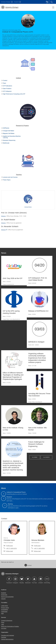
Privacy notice (5, 608)
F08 (16, 2)
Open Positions (7, 89)
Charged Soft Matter (9, 131)
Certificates (4, 611)
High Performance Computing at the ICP (14, 94)
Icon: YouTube (34, 579)
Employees (4, 595)
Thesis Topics (7, 180)
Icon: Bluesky (22, 579)
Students (4, 593)
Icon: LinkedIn (41, 579)
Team (4, 83)
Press (3, 622)
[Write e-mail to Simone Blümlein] (36, 551)
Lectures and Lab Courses (10, 177)
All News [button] (35, 457)
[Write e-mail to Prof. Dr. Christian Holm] (8, 551)
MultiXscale (6, 143)
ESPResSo (6, 128)
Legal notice (4, 606)
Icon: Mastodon (28, 579)
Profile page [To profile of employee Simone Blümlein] (37, 546)
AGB (2, 613)
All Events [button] (46, 457)
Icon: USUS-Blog (47, 579)
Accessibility (5, 609)
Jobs (3, 624)
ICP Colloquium (7, 91)
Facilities (4, 637)
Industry (3, 599)
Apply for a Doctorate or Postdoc (10, 626)
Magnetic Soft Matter (9, 133)
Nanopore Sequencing (9, 140)
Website (3, 216)
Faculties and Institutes (8, 635)
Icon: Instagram (15, 579)
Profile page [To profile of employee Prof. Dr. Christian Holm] (9, 546)
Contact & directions (7, 620)
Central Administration (7, 639)
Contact (5, 80)
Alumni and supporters (7, 597)
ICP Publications (7, 86)
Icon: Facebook (9, 579)
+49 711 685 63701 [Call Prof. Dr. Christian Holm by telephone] (12, 548)
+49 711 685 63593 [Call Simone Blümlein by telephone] (39, 548)
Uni (6, 2)
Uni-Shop (4, 628)
